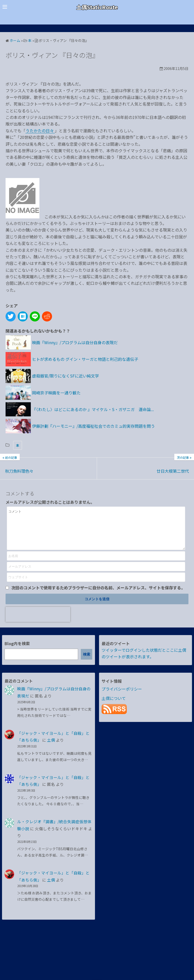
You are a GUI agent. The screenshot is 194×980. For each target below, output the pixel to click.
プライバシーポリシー (122, 696)
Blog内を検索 (17, 651)
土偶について (114, 706)
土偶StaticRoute (97, 7)
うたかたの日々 (40, 131)
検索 (87, 662)
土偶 (51, 747)
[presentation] (38, 622)
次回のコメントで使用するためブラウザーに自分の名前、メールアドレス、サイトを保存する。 (98, 595)
